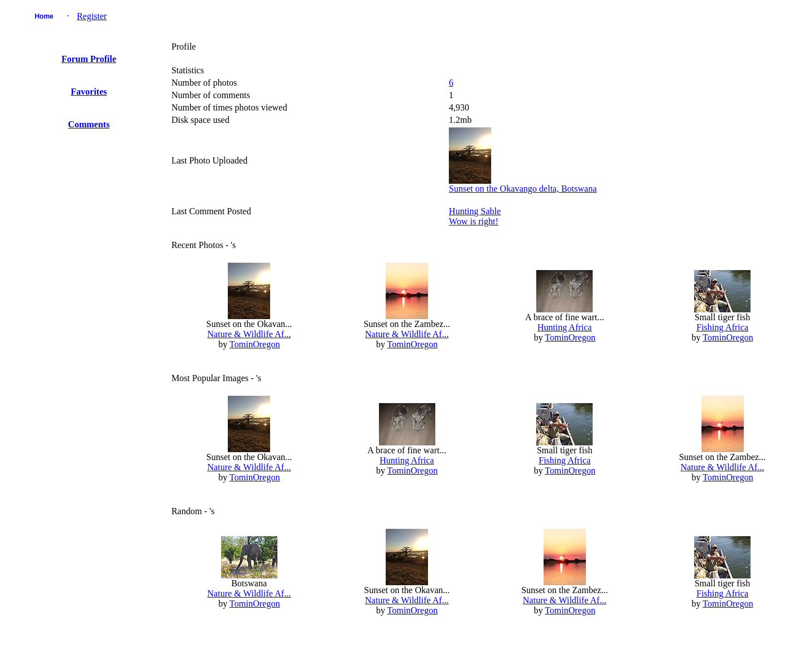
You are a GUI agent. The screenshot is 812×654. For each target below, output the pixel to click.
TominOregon (255, 344)
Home (44, 16)
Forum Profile (89, 59)
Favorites (89, 92)
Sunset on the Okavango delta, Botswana (523, 189)
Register (92, 16)
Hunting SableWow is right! (475, 216)
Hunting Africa (564, 327)
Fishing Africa (722, 327)
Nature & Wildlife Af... (249, 334)
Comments (89, 124)
